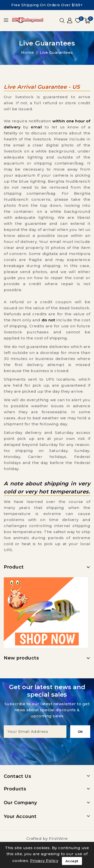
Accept (72, 861)
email (37, 127)
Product (14, 567)
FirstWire (58, 838)
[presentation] (47, 748)
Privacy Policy (44, 861)
